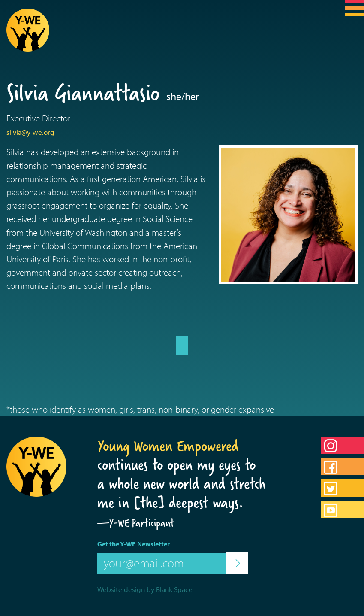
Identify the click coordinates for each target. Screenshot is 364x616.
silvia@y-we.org (30, 132)
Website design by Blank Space (145, 589)
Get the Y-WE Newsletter (134, 544)
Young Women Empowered (168, 446)
